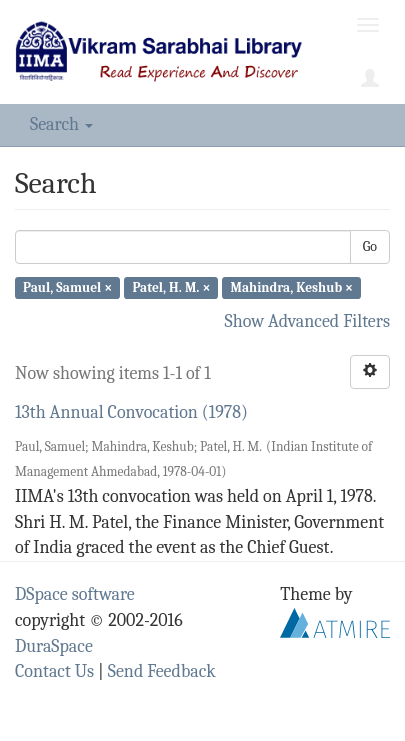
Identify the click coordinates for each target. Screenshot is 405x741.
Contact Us (54, 671)
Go (370, 246)
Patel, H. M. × (171, 287)
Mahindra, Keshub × (292, 287)
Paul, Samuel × (67, 287)
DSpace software (75, 594)
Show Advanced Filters (308, 321)
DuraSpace (54, 646)
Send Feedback (162, 671)
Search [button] (61, 124)
